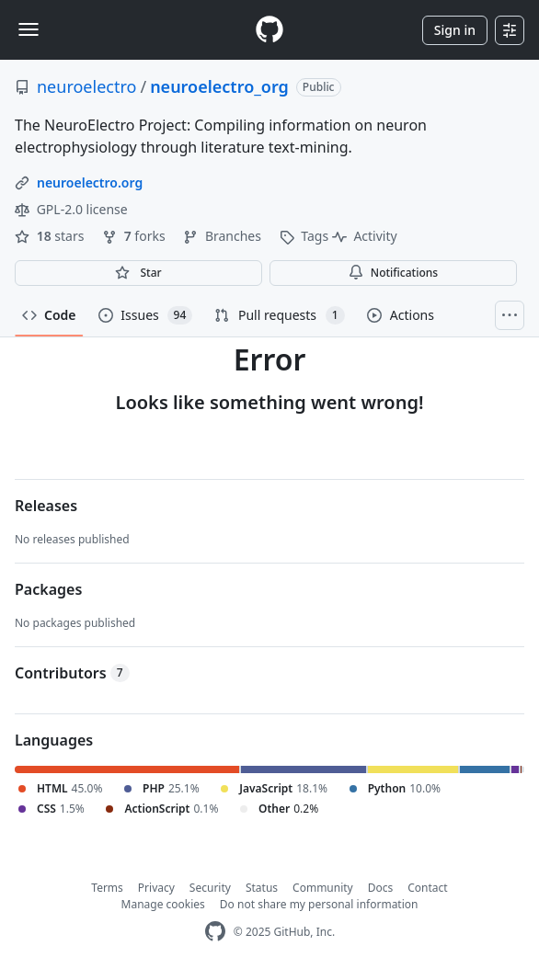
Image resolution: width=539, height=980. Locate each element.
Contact (427, 888)
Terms (107, 888)
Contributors (72, 673)
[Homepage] (269, 30)
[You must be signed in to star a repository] (138, 273)
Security (210, 888)
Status (262, 888)
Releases (46, 506)
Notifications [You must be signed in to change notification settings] (393, 273)
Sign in (455, 30)
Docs (381, 888)
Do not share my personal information (319, 904)
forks (135, 236)
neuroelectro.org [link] (90, 182)
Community (323, 888)
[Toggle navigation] (29, 29)
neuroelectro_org (219, 86)
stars (51, 236)
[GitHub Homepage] (215, 932)
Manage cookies (163, 904)
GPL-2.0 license (71, 209)
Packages (48, 589)
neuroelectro (86, 86)
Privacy (156, 888)
